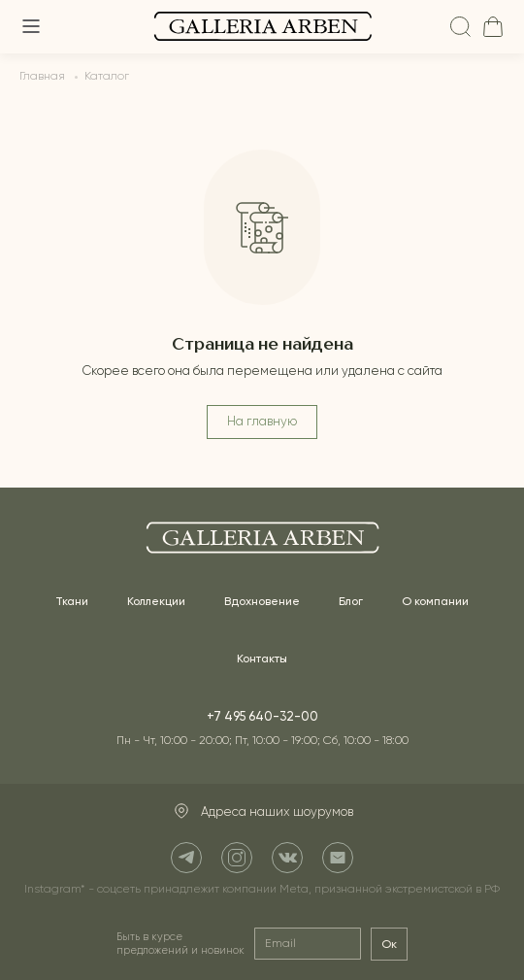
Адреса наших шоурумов (262, 812)
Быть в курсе (180, 944)
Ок (389, 944)
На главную (262, 422)
